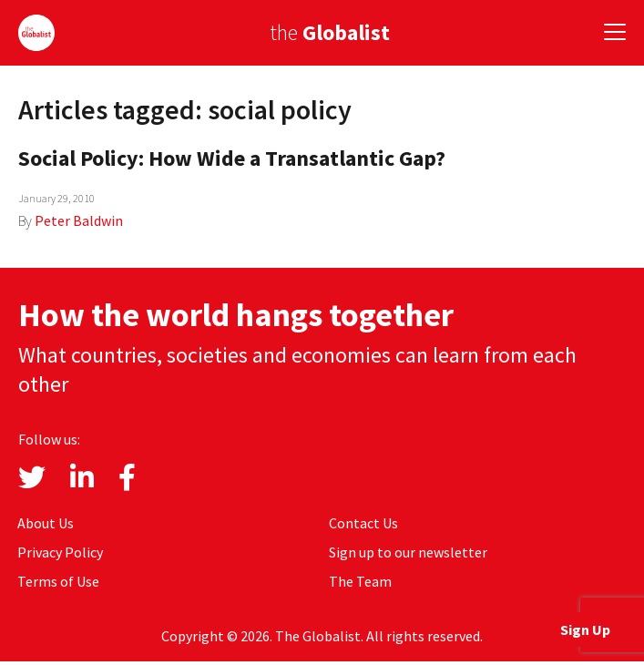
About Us (46, 523)
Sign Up (585, 629)
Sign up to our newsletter (408, 552)
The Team (360, 581)
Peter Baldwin (79, 220)
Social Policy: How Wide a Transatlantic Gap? (232, 158)
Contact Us (363, 523)
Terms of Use (58, 581)
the (330, 32)
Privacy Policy (60, 552)
